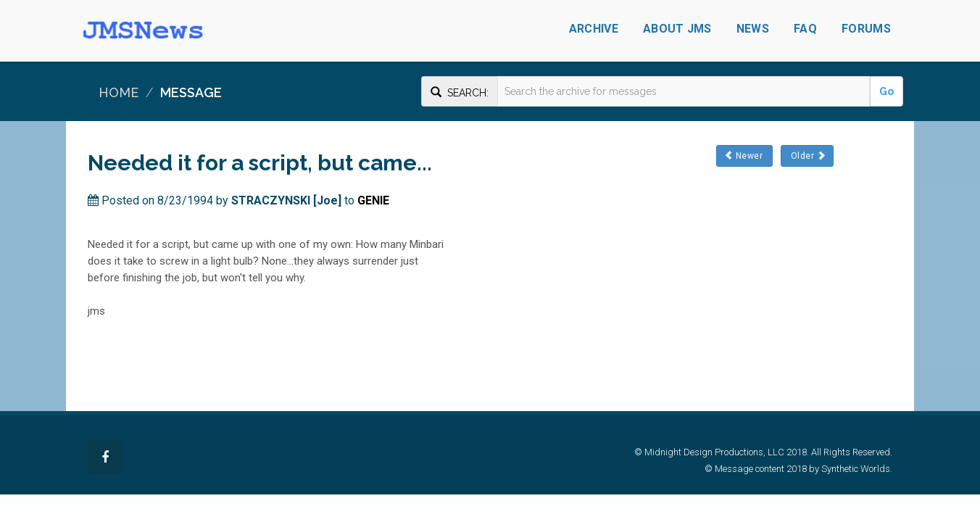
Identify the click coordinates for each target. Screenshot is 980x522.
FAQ (805, 29)
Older (807, 156)
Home (119, 92)
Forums (866, 29)
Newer (744, 156)
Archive (594, 29)
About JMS (677, 29)
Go (886, 91)
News (753, 29)
